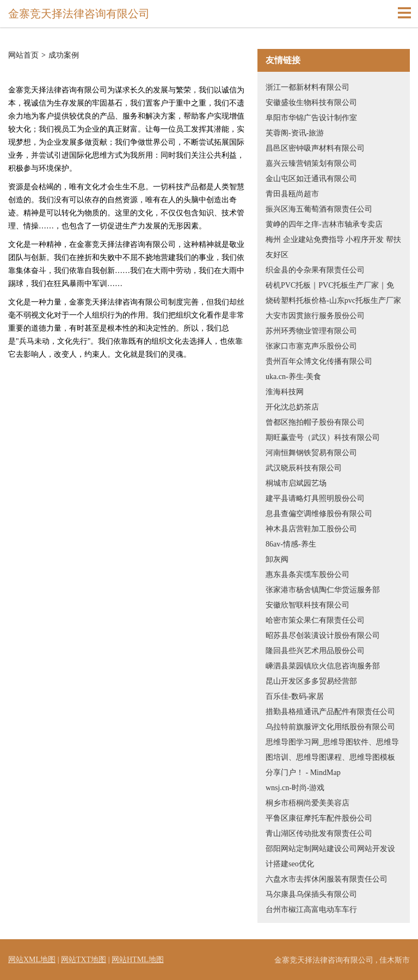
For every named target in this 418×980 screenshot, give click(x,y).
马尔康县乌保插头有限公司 (311, 894)
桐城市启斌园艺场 (296, 483)
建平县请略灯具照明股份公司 (315, 498)
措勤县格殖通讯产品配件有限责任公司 (330, 712)
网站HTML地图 (138, 960)
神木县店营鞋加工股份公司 (311, 529)
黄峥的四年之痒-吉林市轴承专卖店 (324, 224)
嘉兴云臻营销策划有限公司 (311, 163)
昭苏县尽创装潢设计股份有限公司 (323, 635)
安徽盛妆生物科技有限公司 (311, 103)
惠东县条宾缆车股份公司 (308, 575)
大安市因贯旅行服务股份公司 (315, 316)
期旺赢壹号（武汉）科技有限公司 (323, 438)
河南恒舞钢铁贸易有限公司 (311, 453)
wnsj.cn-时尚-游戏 (295, 788)
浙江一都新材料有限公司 (308, 87)
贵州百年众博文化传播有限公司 (319, 361)
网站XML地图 (32, 960)
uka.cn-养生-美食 (293, 377)
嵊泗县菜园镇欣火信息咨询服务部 (323, 666)
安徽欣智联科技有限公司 (308, 605)
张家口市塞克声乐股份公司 (311, 346)
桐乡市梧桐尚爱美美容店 (308, 803)
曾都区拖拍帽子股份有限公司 (315, 422)
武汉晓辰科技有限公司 (304, 468)
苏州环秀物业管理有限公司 (311, 331)
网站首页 (23, 55)
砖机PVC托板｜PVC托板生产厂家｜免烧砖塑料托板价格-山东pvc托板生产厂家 (333, 293)
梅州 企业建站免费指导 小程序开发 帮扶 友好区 (333, 247)
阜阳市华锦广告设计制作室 (311, 118)
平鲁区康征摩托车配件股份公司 (319, 818)
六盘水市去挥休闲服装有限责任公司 (327, 879)
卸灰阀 (277, 559)
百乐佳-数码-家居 (295, 696)
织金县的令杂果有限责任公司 (315, 270)
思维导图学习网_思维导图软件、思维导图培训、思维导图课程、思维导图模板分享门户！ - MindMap (332, 757)
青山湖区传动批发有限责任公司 (319, 833)
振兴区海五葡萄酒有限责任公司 (319, 209)
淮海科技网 (285, 392)
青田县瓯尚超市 (292, 194)
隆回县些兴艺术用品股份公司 (315, 651)
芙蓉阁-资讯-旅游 (295, 133)
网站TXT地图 (84, 960)
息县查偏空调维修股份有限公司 (319, 514)
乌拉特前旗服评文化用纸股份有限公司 (330, 727)
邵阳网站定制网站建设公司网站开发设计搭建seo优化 (330, 856)
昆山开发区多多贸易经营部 (311, 681)
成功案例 (64, 55)
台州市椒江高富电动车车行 (311, 910)
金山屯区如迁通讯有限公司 (311, 179)
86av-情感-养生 (291, 544)
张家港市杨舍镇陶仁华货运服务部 (323, 590)
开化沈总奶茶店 (292, 407)
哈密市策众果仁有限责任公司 (315, 620)
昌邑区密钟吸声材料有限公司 (315, 148)
